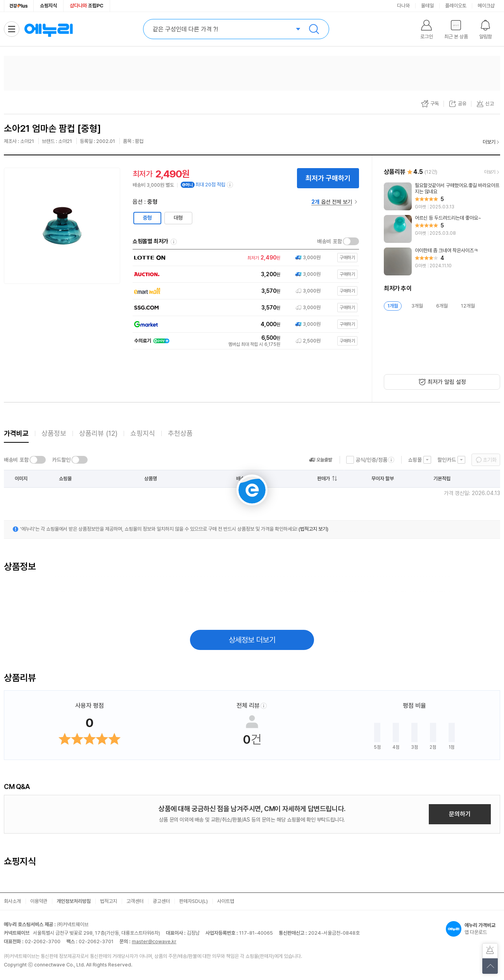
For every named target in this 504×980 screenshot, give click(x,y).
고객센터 (135, 901)
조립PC (87, 6)
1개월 (393, 306)
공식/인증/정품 (371, 460)
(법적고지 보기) (313, 529)
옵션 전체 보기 (332, 202)
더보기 (489, 142)
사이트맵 (226, 901)
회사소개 (12, 901)
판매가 (324, 479)
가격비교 (16, 433)
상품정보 (54, 433)
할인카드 (447, 460)
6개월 (442, 306)
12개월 (468, 306)
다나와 (403, 6)
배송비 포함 (330, 241)
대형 (178, 218)
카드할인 (61, 460)
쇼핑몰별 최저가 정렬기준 (174, 242)
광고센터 (161, 901)
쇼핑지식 (48, 6)
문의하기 (460, 814)
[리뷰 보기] (442, 196)
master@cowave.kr (154, 941)
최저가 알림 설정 (447, 382)
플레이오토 (456, 6)
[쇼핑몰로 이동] (244, 258)
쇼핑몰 (415, 460)
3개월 (417, 306)
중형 (147, 218)
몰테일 (427, 6)
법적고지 (109, 901)
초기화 (490, 460)
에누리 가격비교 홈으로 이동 (48, 29)
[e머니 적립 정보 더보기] (230, 185)
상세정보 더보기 (252, 640)
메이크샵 (486, 6)
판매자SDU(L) (193, 901)
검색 (314, 29)
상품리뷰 (98, 433)
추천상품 (180, 433)
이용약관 (39, 901)
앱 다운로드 (473, 929)
